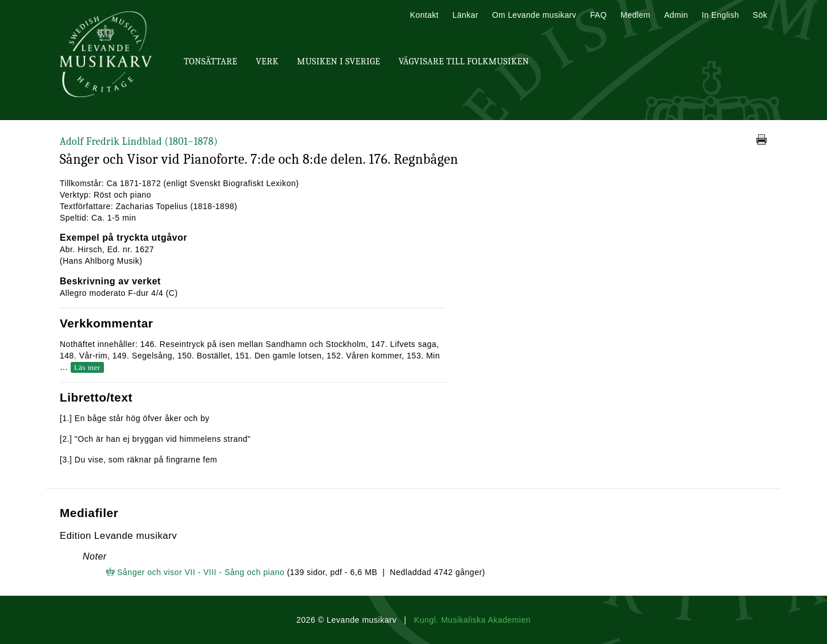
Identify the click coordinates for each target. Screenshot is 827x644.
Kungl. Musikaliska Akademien (472, 620)
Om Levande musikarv (534, 15)
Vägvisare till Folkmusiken (464, 61)
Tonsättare (210, 61)
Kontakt (424, 15)
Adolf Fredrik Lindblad (139, 142)
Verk (267, 61)
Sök (760, 15)
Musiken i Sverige (339, 61)
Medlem (635, 15)
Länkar (465, 15)
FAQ (598, 15)
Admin (676, 15)
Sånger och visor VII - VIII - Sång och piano (201, 572)
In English (720, 15)
